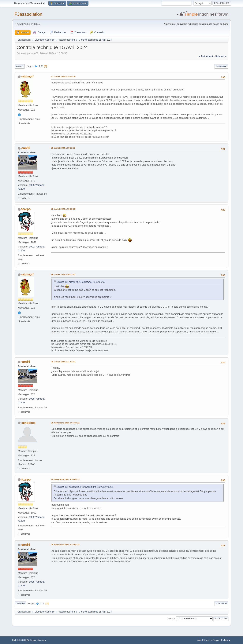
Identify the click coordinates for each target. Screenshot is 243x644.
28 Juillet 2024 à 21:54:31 (63, 362)
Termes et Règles (211, 640)
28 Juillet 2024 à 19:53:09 (63, 209)
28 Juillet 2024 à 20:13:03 (63, 274)
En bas (20, 66)
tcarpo (26, 209)
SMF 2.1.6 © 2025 (21, 640)
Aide (200, 640)
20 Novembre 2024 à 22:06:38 (65, 545)
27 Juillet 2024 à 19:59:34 (63, 76)
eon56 (26, 148)
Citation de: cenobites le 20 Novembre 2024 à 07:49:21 (85, 487)
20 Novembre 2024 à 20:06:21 (65, 479)
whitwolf (27, 77)
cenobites (28, 423)
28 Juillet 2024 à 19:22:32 (63, 148)
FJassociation (28, 14)
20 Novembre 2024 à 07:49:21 (65, 423)
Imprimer (221, 66)
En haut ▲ (226, 640)
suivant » (221, 56)
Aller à (171, 618)
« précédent (206, 56)
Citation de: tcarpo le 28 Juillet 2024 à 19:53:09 (81, 282)
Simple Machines (38, 640)
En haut (20, 604)
